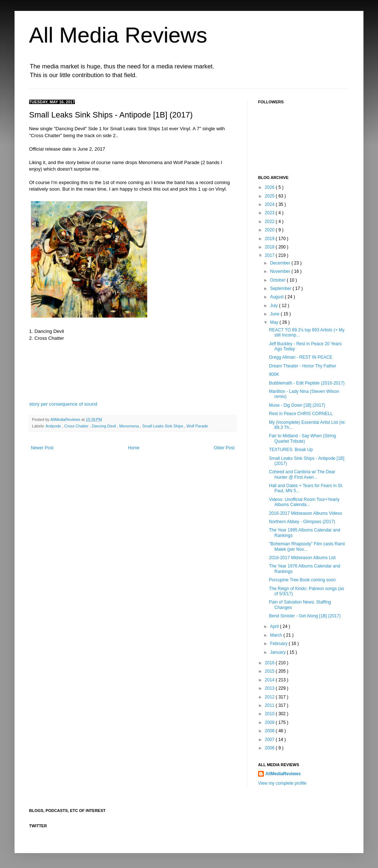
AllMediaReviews (66, 419)
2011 (270, 705)
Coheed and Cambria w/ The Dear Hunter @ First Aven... (302, 474)
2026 (270, 187)
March (277, 635)
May (275, 322)
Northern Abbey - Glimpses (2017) (302, 522)
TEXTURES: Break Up (291, 450)
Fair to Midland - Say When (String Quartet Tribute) (302, 438)
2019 (270, 239)
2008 (270, 731)
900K (274, 374)
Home (134, 448)
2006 (270, 748)
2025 (270, 196)
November (281, 271)
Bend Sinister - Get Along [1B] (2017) (305, 616)
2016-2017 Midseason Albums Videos (305, 513)
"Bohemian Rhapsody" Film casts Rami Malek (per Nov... (307, 546)
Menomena (130, 426)
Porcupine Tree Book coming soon (302, 580)
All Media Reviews (118, 35)
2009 (270, 722)
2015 (270, 671)
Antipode (54, 426)
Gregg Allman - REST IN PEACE (301, 357)
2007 (270, 740)
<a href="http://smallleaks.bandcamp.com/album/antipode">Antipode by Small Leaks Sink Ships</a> (133, 377)
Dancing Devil (104, 426)
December (281, 263)
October (278, 280)
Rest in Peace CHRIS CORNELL (301, 414)
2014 (270, 680)
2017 (270, 255)
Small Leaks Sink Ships (163, 426)
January (278, 652)
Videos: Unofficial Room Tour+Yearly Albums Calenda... (304, 502)
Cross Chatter (77, 426)
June (275, 314)
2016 (270, 663)
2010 (270, 714)
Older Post (224, 448)
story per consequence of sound (63, 404)
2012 (270, 697)
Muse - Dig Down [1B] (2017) (297, 405)
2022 (270, 222)
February (279, 644)
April (275, 626)
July (275, 306)
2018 (270, 247)
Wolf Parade (197, 426)
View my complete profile (282, 783)
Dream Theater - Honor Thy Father (303, 366)
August (278, 297)
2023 (270, 213)
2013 (270, 688)
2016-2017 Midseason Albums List (302, 558)
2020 (270, 230)
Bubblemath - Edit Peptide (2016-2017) (307, 383)
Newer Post (42, 448)
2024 (270, 204)
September (281, 288)
